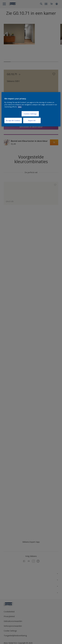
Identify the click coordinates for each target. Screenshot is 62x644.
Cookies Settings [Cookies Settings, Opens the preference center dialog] (30, 114)
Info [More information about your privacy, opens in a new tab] (20, 107)
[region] (31, 109)
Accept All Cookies (13, 120)
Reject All (32, 120)
